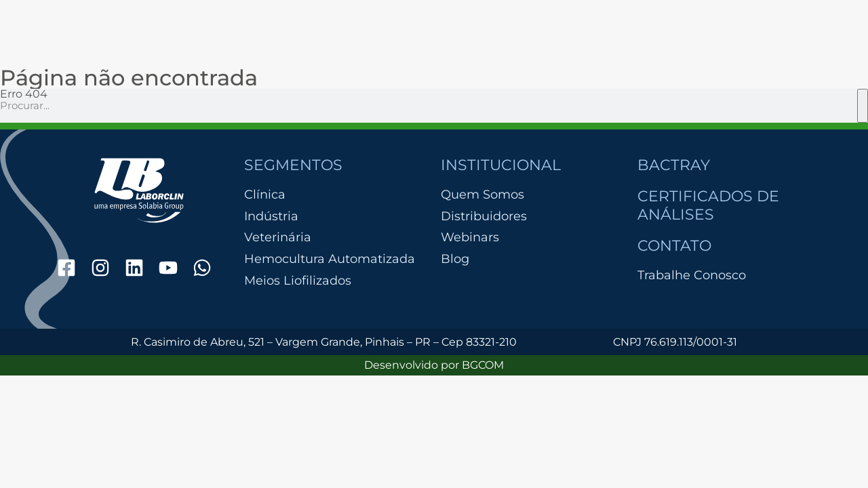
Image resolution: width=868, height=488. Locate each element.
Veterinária (278, 238)
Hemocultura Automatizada (330, 259)
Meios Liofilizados (298, 281)
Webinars (470, 237)
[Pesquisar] (863, 106)
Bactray (674, 165)
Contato (674, 246)
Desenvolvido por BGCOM (434, 365)
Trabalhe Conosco (692, 275)
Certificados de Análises (708, 205)
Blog (455, 259)
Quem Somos (482, 195)
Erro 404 (24, 94)
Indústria (271, 217)
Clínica (265, 195)
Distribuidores (484, 216)
